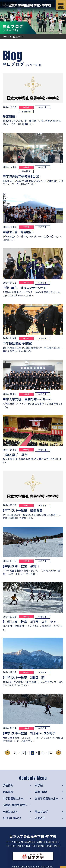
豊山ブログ (41, 811)
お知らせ (40, 818)
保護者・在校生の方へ (15, 805)
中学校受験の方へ (13, 798)
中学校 (39, 785)
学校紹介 (8, 785)
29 (51, 753)
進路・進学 (41, 792)
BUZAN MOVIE (12, 818)
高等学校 (8, 792)
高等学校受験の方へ (47, 798)
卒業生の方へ (10, 811)
